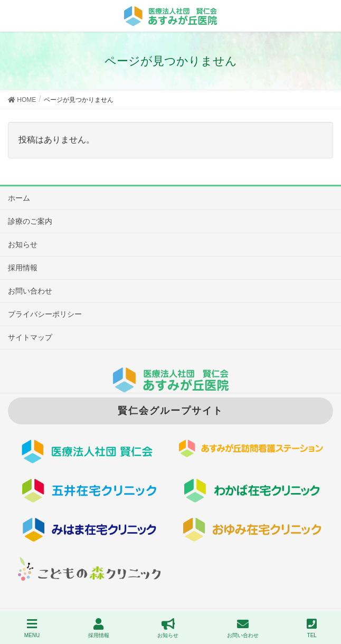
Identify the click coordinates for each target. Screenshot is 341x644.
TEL (312, 628)
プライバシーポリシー (45, 314)
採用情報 (23, 268)
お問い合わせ (30, 291)
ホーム (19, 198)
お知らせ (23, 244)
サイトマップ (30, 337)
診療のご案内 (30, 221)
